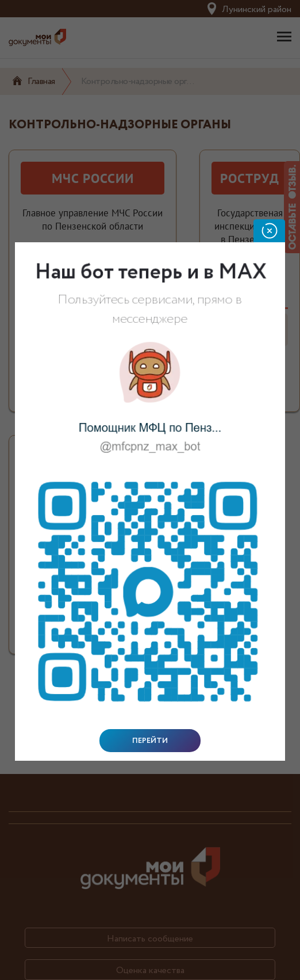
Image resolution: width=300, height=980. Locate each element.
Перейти (150, 741)
